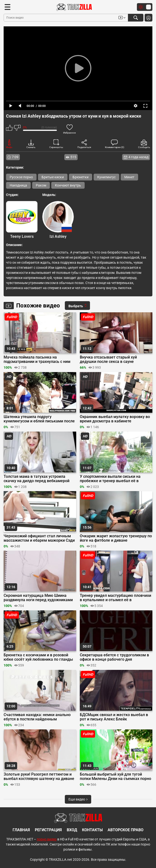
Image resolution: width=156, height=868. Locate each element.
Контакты (92, 830)
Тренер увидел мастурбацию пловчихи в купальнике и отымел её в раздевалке (115, 598)
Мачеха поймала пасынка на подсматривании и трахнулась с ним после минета (37, 359)
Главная (21, 830)
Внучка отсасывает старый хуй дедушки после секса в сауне (108, 359)
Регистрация (48, 830)
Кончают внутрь (68, 185)
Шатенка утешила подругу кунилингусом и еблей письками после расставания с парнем (39, 419)
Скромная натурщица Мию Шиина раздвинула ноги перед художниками (38, 598)
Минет (129, 177)
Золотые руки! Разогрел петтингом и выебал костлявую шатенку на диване (39, 777)
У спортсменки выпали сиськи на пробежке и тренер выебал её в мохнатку (110, 479)
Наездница (18, 185)
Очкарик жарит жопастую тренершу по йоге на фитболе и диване (116, 538)
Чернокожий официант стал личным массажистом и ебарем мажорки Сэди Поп (39, 538)
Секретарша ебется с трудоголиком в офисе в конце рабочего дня (114, 657)
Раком (41, 185)
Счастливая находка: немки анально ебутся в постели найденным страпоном (37, 717)
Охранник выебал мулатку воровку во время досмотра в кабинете (115, 419)
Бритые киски (53, 177)
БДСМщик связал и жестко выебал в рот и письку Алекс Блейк (114, 717)
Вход (72, 830)
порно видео (47, 839)
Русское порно (21, 177)
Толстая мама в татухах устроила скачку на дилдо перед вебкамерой (37, 479)
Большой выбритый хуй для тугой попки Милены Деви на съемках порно (115, 777)
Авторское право (126, 830)
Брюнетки (81, 177)
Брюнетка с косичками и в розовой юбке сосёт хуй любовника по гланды (38, 657)
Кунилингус (106, 177)
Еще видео (78, 799)
